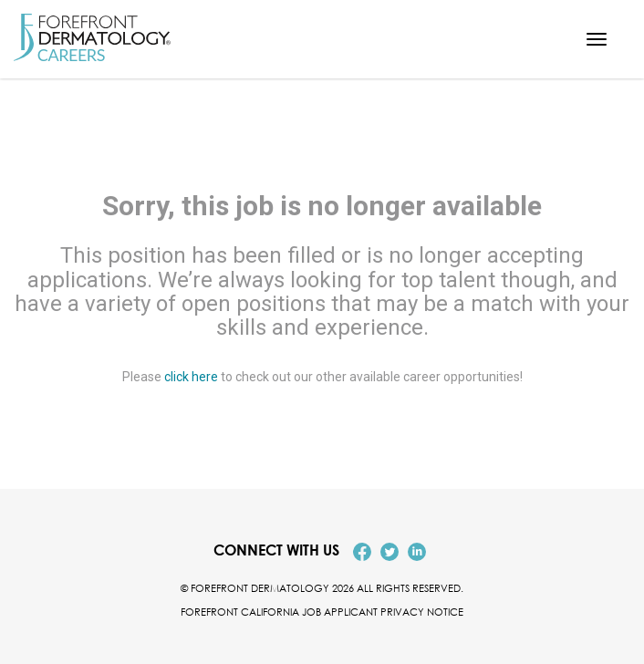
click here (191, 377)
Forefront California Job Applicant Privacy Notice (322, 612)
